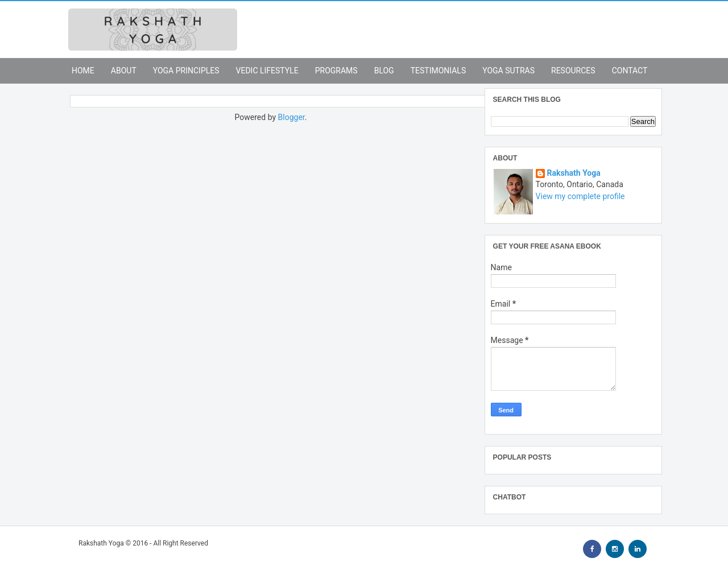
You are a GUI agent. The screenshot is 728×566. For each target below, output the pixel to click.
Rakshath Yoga (574, 173)
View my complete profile (580, 196)
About (124, 71)
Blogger (291, 117)
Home (83, 71)
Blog (384, 71)
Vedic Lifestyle (267, 71)
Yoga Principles (186, 71)
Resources (573, 71)
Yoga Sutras (508, 71)
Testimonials (439, 71)
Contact (630, 71)
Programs (336, 71)
